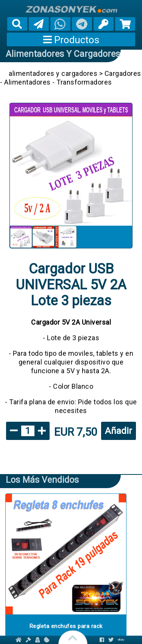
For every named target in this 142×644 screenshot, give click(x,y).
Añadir (119, 431)
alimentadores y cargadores (63, 54)
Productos (71, 40)
